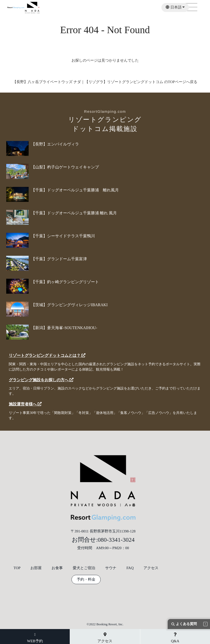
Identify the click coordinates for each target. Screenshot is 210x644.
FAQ (130, 568)
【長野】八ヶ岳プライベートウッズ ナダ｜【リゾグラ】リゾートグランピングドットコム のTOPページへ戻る (105, 82)
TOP (17, 568)
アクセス (151, 568)
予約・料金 (86, 580)
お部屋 (36, 568)
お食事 (57, 568)
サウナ (111, 568)
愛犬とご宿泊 (84, 568)
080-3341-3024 (116, 540)
